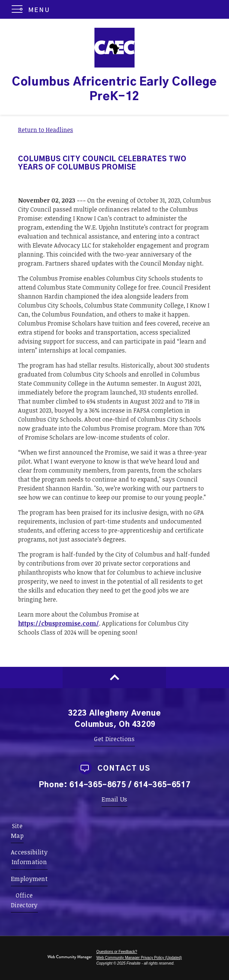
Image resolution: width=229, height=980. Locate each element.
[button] (32, 9)
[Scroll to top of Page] (114, 678)
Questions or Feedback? (117, 952)
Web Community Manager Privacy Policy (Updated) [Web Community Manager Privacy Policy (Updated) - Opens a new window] (139, 958)
